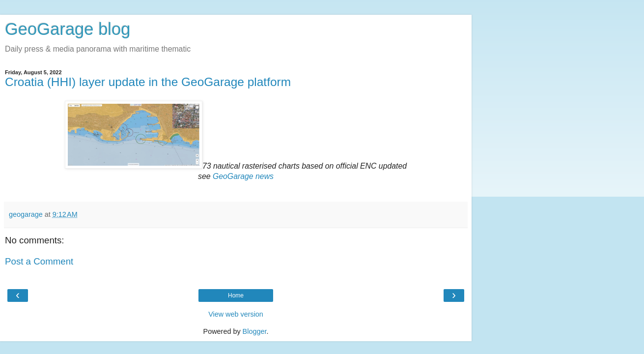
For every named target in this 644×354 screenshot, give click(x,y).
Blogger (255, 331)
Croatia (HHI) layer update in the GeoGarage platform (148, 82)
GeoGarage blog (68, 29)
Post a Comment (39, 261)
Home (236, 295)
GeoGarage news (243, 176)
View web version (236, 314)
